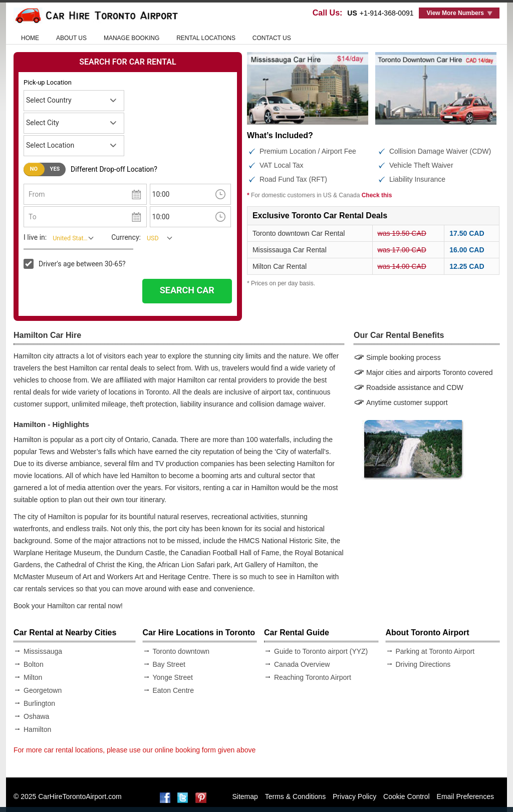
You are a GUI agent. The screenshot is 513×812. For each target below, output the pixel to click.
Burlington (39, 703)
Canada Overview (302, 664)
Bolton (34, 664)
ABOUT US (71, 38)
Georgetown (43, 690)
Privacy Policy (354, 796)
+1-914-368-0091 (387, 13)
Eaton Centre (174, 690)
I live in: (35, 237)
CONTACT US (272, 38)
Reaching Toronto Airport (313, 677)
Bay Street (169, 664)
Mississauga (43, 651)
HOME (30, 38)
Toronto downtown (181, 651)
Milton (33, 677)
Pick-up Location (48, 82)
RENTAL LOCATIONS (206, 38)
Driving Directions (423, 664)
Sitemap (245, 796)
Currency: (126, 237)
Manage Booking (132, 38)
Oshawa (36, 716)
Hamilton (37, 729)
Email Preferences (465, 796)
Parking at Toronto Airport (435, 651)
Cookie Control (407, 796)
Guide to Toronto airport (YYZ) (321, 651)
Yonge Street (173, 677)
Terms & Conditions (295, 796)
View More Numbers (455, 13)
